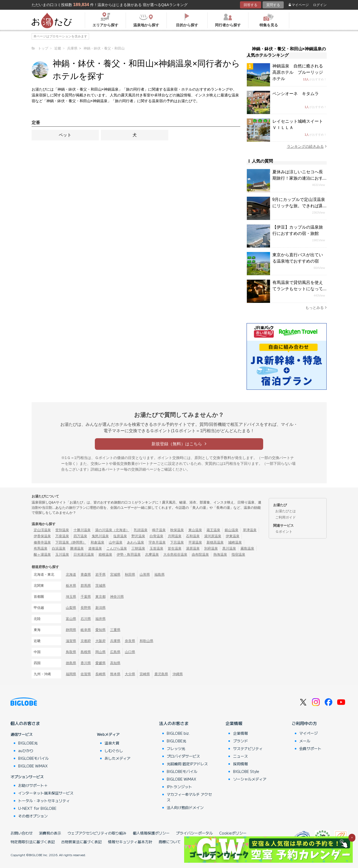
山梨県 (71, 608)
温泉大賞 (112, 743)
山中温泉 (116, 542)
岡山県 (100, 652)
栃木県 (71, 586)
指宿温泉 (238, 554)
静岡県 (71, 630)
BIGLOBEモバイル (33, 758)
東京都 (100, 597)
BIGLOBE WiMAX (33, 766)
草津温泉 (250, 530)
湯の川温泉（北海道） (112, 530)
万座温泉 (62, 536)
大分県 (130, 674)
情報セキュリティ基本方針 (130, 842)
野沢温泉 (138, 536)
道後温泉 (95, 548)
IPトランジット (179, 787)
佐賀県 (86, 674)
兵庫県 (115, 641)
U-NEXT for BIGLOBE (37, 808)
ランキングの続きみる (307, 146)
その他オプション (33, 816)
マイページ (299, 5)
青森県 (86, 574)
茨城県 (100, 586)
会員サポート (310, 748)
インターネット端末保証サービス (46, 793)
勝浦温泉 (77, 548)
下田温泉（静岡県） (71, 542)
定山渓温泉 (42, 530)
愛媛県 (100, 663)
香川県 (86, 663)
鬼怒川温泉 (100, 536)
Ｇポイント (284, 532)
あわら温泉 (136, 542)
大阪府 (100, 641)
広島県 (115, 652)
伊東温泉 (233, 536)
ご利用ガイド (286, 517)
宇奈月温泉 (157, 542)
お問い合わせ (22, 833)
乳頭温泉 (141, 530)
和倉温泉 (97, 542)
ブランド (241, 741)
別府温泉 (211, 548)
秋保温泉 (177, 530)
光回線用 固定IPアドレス (187, 764)
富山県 (71, 619)
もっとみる (316, 307)
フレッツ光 (176, 748)
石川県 (86, 619)
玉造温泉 (156, 548)
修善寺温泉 (42, 542)
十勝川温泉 (82, 530)
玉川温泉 (62, 554)
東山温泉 (195, 530)
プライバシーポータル (194, 833)
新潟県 (100, 608)
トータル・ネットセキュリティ (44, 801)
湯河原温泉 (213, 536)
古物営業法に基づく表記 (81, 842)
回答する (251, 5)
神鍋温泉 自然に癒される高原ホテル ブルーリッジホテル (298, 72)
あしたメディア (117, 758)
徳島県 (71, 663)
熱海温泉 (220, 554)
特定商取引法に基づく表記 (33, 842)
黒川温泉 (229, 548)
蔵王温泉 (213, 530)
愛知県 (100, 630)
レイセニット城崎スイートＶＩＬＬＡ (298, 124)
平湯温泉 (195, 542)
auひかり (26, 751)
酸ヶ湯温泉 (42, 554)
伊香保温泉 (42, 536)
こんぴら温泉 (117, 548)
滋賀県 (71, 641)
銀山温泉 (232, 530)
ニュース (241, 756)
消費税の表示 (50, 833)
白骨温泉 (156, 536)
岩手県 (100, 574)
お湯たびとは (286, 511)
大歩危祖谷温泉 (175, 554)
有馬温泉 (41, 548)
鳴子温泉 (159, 530)
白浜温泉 (59, 548)
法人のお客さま (174, 723)
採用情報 (241, 764)
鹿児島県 (161, 674)
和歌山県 (146, 641)
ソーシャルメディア (250, 779)
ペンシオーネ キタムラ (296, 94)
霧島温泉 (247, 548)
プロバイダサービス (183, 756)
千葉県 (86, 597)
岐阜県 (86, 630)
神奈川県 (117, 597)
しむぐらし (114, 751)
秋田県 (130, 574)
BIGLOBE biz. (178, 733)
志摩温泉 (152, 554)
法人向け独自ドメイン (185, 807)
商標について (170, 842)
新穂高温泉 (215, 542)
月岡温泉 (175, 536)
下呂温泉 (177, 542)
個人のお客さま (25, 723)
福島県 (160, 574)
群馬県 (86, 586)
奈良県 (130, 641)
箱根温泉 (105, 554)
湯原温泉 (193, 548)
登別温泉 (62, 530)
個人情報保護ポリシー (151, 833)
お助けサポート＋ (33, 785)
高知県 (115, 663)
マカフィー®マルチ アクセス (189, 797)
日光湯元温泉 (84, 554)
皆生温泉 (175, 548)
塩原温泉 (120, 536)
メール (305, 741)
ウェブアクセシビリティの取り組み (97, 833)
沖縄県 (178, 674)
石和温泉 (193, 536)
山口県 (130, 652)
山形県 (145, 574)
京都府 (86, 641)
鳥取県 (71, 652)
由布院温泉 (200, 554)
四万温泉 (80, 536)
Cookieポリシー (233, 833)
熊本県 (115, 674)
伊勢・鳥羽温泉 (129, 554)
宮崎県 (145, 674)
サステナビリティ (248, 748)
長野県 (86, 608)
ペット (65, 135)
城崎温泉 (235, 542)
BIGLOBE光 (28, 743)
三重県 (115, 630)
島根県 (86, 652)
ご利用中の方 (304, 723)
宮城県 (115, 574)
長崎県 (100, 674)
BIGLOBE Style (246, 771)
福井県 (100, 619)
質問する (273, 5)
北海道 (71, 574)
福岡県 (71, 674)
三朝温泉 (138, 548)
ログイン (320, 5)
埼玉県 (71, 597)
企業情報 (234, 723)
